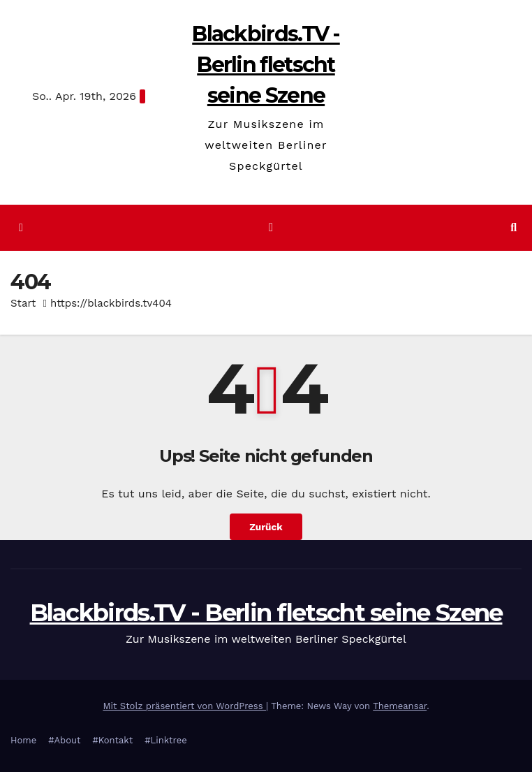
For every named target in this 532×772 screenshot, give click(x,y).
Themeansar (400, 706)
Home (23, 740)
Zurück (266, 527)
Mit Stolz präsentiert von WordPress (184, 706)
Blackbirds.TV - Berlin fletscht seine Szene (266, 65)
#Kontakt (112, 740)
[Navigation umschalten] (271, 227)
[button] (513, 227)
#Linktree (166, 740)
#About (64, 740)
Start (23, 303)
